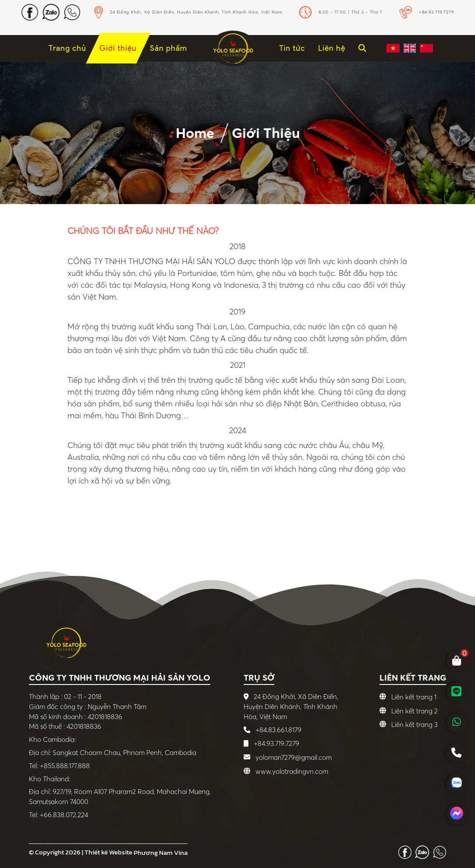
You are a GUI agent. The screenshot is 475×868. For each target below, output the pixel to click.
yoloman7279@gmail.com (294, 757)
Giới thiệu (266, 133)
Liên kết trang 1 (414, 697)
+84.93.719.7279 (276, 743)
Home (195, 133)
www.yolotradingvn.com (292, 771)
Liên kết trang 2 (415, 711)
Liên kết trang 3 (415, 725)
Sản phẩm (168, 48)
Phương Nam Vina (161, 853)
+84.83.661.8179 (278, 730)
